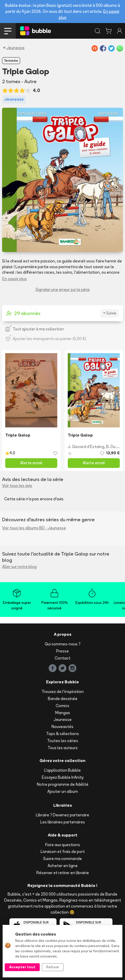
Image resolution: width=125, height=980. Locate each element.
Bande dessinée (63, 699)
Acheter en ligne (63, 866)
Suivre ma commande (62, 859)
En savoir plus (15, 279)
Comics (62, 706)
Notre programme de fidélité (63, 784)
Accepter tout (22, 967)
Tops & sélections (62, 734)
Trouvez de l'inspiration (63, 692)
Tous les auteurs (63, 748)
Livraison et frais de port (63, 852)
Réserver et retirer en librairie (63, 873)
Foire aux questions (63, 845)
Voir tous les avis (17, 486)
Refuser (53, 967)
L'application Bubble (62, 770)
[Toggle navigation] (8, 31)
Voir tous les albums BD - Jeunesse (34, 528)
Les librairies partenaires (63, 822)
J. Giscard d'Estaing (86, 447)
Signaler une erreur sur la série (63, 290)
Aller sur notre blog (19, 567)
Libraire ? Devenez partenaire (62, 815)
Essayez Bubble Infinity (63, 777)
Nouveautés (62, 727)
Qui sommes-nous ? (63, 644)
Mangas (63, 713)
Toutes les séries (63, 741)
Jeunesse (16, 48)
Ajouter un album (63, 791)
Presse (62, 651)
